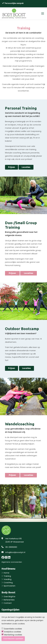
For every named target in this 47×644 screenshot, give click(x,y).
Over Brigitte (9, 596)
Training (7, 576)
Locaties (26, 167)
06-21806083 (11, 547)
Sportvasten (9, 586)
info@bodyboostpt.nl (15, 552)
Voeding (8, 579)
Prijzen (12, 167)
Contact (8, 603)
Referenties (9, 600)
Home (6, 573)
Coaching (8, 582)
